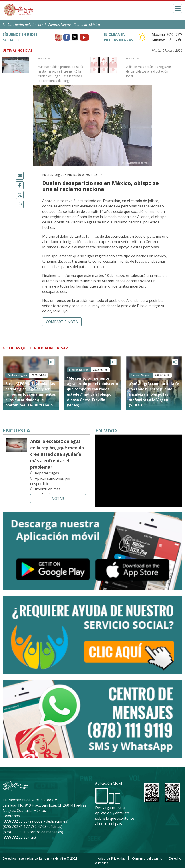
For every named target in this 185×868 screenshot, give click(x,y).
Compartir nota (62, 322)
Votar (58, 499)
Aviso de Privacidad (112, 858)
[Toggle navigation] (178, 9)
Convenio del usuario (147, 858)
